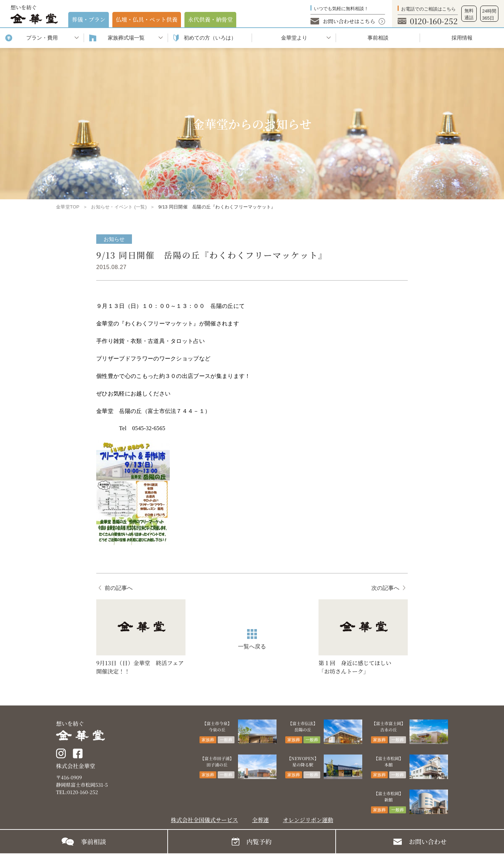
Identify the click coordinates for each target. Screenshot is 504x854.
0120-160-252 (434, 21)
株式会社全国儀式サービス (204, 820)
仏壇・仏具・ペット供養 (147, 19)
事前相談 (378, 38)
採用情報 (462, 38)
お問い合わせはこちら (349, 21)
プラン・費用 (42, 38)
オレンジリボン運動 (308, 820)
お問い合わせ (428, 841)
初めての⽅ (210, 38)
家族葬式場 (126, 38)
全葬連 (260, 820)
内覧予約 (259, 841)
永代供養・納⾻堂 (210, 19)
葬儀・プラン (89, 19)
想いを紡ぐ (34, 14)
